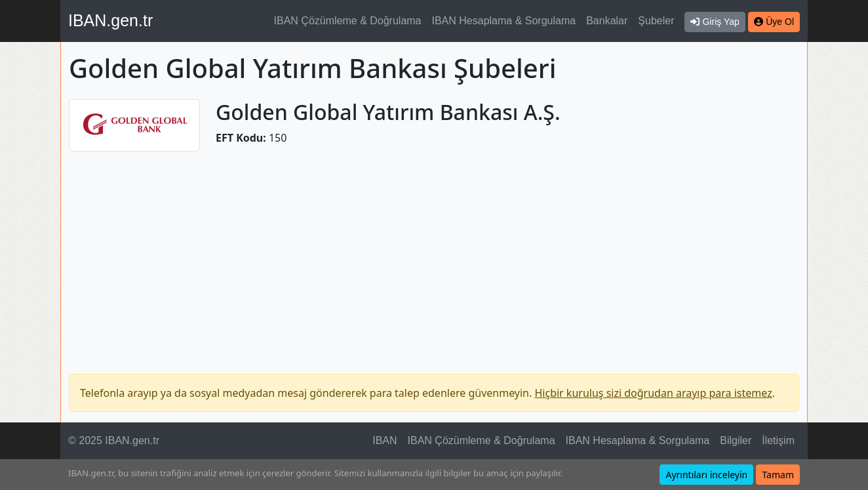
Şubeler (656, 21)
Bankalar (607, 21)
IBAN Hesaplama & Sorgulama (504, 21)
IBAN (385, 440)
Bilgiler (736, 440)
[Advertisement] (434, 255)
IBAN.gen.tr (110, 20)
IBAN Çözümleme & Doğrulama (348, 21)
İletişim (778, 440)
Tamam (778, 475)
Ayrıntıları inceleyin (706, 475)
